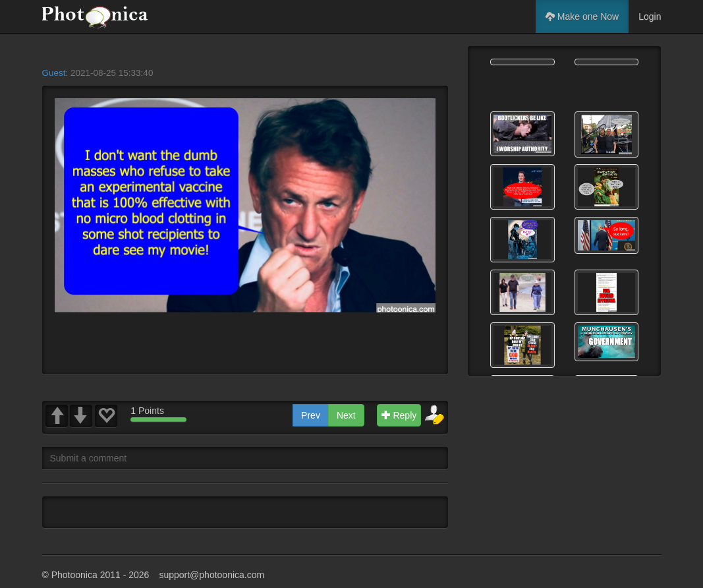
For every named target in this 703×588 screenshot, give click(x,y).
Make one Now (582, 16)
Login (650, 16)
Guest (54, 73)
